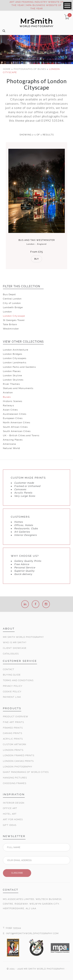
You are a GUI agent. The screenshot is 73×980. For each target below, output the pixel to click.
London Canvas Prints (18, 761)
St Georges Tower (14, 320)
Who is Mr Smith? (15, 643)
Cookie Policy (12, 692)
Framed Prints (13, 728)
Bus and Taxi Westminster (37, 240)
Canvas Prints (13, 733)
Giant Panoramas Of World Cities (26, 772)
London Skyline (12, 375)
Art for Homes (13, 820)
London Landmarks (15, 363)
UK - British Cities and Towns (21, 435)
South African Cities (15, 427)
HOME (7, 69)
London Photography (18, 767)
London (7, 312)
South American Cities (17, 431)
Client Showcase (15, 648)
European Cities (13, 418)
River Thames (11, 384)
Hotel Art (10, 814)
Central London (12, 299)
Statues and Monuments (18, 388)
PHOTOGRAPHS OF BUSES (30, 69)
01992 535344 (13, 928)
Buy (36, 259)
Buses (7, 397)
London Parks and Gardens (19, 367)
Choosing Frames (15, 783)
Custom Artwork (15, 744)
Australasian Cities (15, 414)
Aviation (8, 393)
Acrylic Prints (13, 739)
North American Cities (17, 422)
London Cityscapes (15, 358)
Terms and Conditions (18, 680)
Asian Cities (10, 410)
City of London (12, 303)
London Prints (13, 750)
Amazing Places (13, 440)
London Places (12, 371)
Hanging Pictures (15, 778)
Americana (9, 444)
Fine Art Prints (13, 722)
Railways (8, 405)
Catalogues (11, 654)
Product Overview (16, 717)
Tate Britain (10, 324)
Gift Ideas (10, 825)
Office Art (10, 808)
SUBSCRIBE (17, 873)
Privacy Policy (13, 686)
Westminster (11, 329)
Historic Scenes (13, 401)
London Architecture (16, 350)
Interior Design (14, 803)
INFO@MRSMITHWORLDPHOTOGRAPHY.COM (32, 933)
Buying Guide (12, 675)
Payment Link (12, 697)
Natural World (11, 448)
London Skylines (13, 380)
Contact (9, 669)
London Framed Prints (19, 756)
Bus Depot (9, 294)
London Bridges (13, 354)
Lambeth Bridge (13, 307)
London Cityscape (14, 316)
